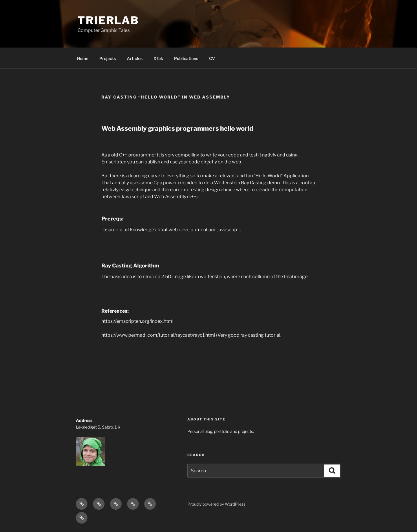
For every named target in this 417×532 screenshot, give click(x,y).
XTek (158, 58)
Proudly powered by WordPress (216, 504)
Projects (108, 58)
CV (212, 58)
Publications (186, 58)
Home (83, 58)
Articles (135, 58)
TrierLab (108, 20)
